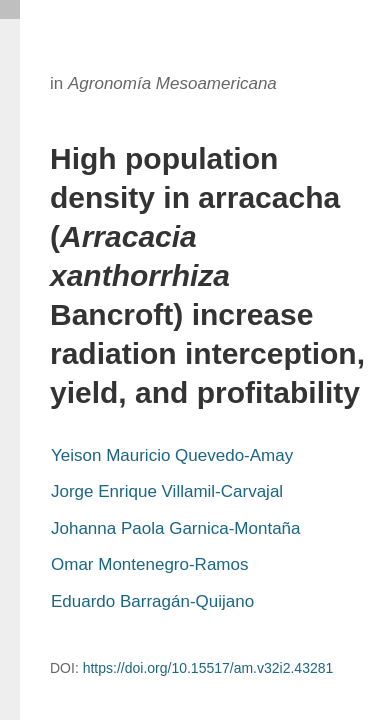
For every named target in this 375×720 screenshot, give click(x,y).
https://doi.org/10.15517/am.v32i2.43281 (208, 668)
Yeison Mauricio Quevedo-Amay (172, 455)
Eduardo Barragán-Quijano (152, 601)
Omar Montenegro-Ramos (149, 564)
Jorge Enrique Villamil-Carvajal (167, 491)
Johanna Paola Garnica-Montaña (176, 528)
